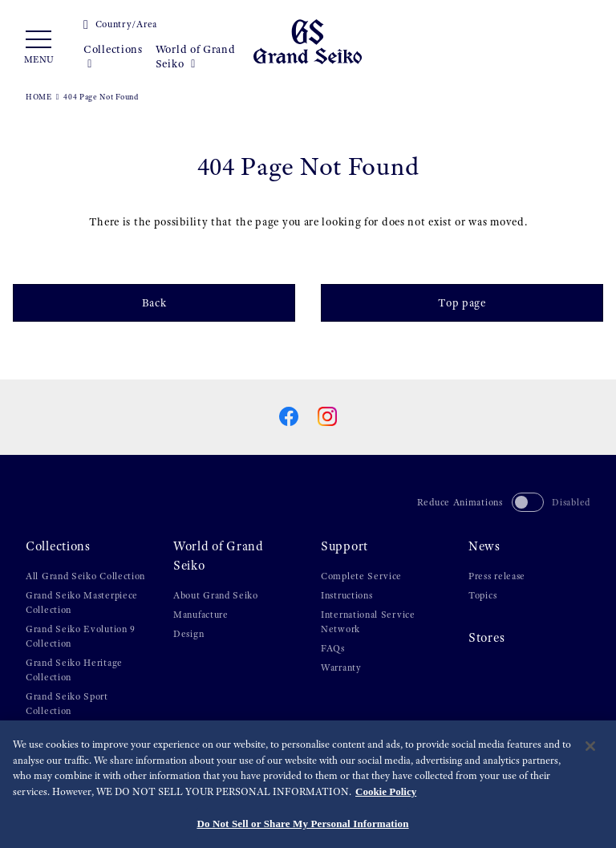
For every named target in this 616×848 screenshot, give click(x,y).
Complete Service (361, 576)
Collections (113, 57)
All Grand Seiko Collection (85, 576)
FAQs (333, 648)
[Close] (590, 755)
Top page (462, 302)
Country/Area (120, 24)
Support (344, 546)
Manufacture (201, 615)
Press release (497, 576)
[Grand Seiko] (308, 41)
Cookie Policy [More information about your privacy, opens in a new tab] (386, 799)
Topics (482, 595)
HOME (39, 97)
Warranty (341, 667)
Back (154, 302)
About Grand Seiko (216, 595)
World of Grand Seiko (196, 57)
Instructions (346, 595)
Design (188, 634)
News (484, 546)
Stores (486, 638)
